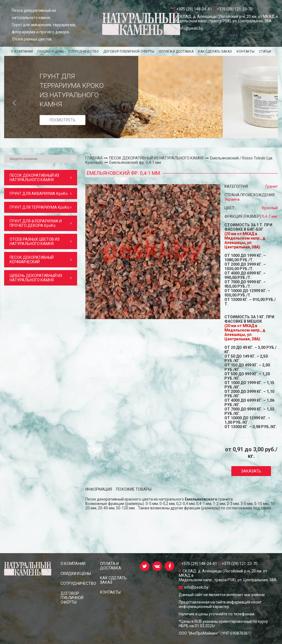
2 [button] (56, 143)
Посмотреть (63, 120)
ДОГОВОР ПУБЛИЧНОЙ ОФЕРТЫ (129, 51)
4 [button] (64, 143)
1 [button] (51, 143)
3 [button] (60, 143)
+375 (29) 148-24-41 (198, 564)
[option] (141, 97)
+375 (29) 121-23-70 (238, 564)
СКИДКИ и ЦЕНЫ (50, 51)
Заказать (251, 471)
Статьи (265, 51)
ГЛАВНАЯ (94, 158)
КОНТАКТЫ (246, 51)
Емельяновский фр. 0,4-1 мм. (135, 162)
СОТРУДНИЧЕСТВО (84, 51)
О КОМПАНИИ (22, 51)
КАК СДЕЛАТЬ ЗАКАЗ (215, 51)
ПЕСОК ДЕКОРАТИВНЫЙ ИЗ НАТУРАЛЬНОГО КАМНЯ (156, 158)
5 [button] (69, 143)
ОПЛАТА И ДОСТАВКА (176, 51)
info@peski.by (194, 587)
